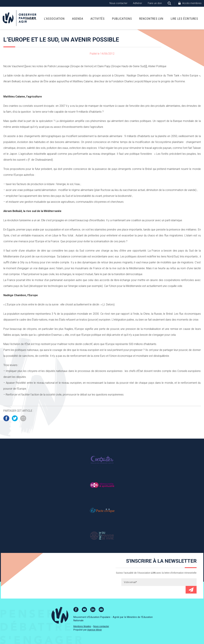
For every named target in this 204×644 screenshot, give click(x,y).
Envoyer (191, 590)
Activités (98, 19)
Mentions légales (82, 626)
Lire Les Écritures (184, 19)
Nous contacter (118, 3)
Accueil (31, 19)
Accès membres (192, 3)
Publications (122, 19)
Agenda (78, 19)
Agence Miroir (94, 630)
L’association (54, 19)
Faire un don (155, 3)
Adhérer (138, 3)
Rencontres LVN (151, 19)
